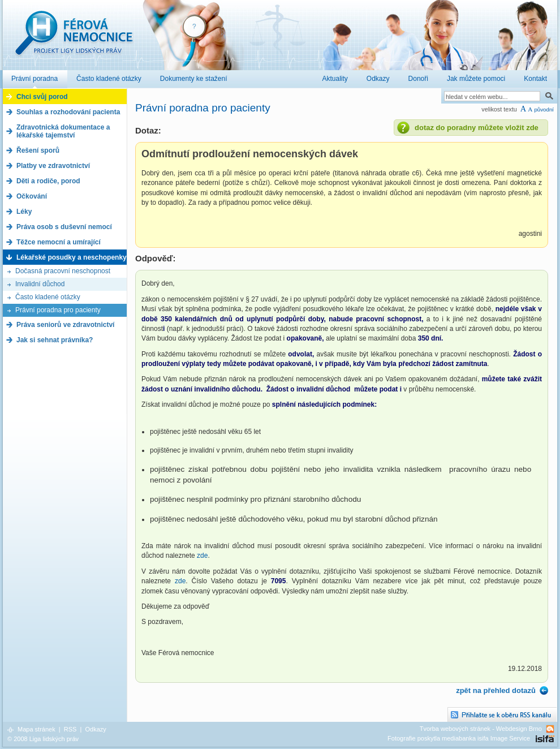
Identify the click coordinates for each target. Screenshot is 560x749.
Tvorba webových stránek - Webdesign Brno (481, 729)
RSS (70, 729)
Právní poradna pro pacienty (58, 310)
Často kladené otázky (48, 297)
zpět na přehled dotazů (496, 690)
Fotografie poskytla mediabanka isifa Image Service (459, 738)
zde (202, 556)
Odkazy (95, 729)
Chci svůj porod (42, 97)
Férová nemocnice (74, 39)
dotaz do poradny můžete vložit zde (477, 128)
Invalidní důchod (40, 284)
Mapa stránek (36, 729)
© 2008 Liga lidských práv (43, 739)
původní (544, 109)
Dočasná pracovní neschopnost (63, 271)
